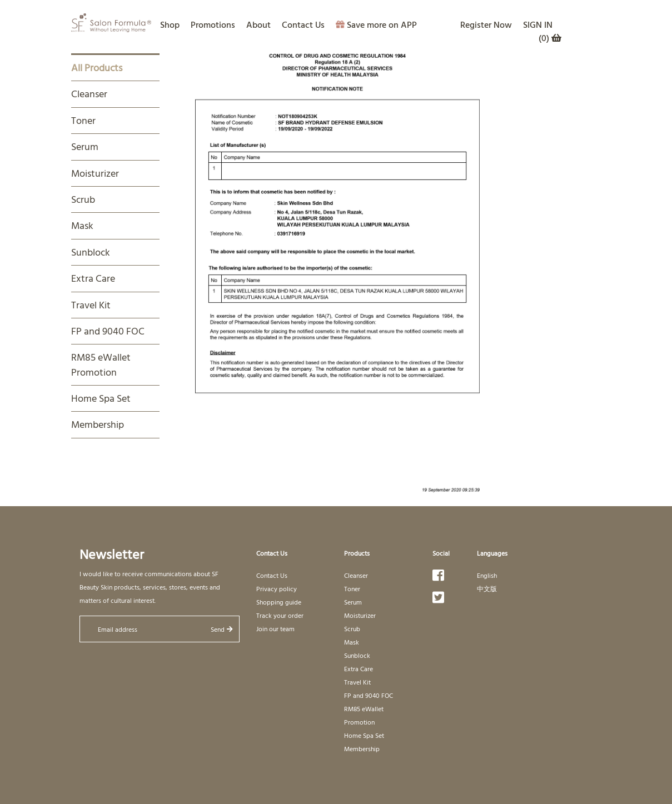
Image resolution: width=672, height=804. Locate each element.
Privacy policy (277, 588)
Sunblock (91, 252)
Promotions (213, 24)
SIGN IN (538, 24)
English (487, 575)
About (258, 24)
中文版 (487, 588)
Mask (82, 225)
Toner (83, 120)
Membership (98, 424)
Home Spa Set (101, 398)
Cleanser (89, 94)
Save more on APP (376, 24)
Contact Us (303, 24)
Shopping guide (279, 602)
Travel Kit (91, 305)
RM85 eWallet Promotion (101, 364)
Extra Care (93, 278)
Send (222, 629)
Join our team (275, 628)
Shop (170, 24)
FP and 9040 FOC (108, 331)
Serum (85, 146)
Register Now (486, 24)
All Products (97, 68)
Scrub (83, 199)
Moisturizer (95, 173)
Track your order (280, 615)
